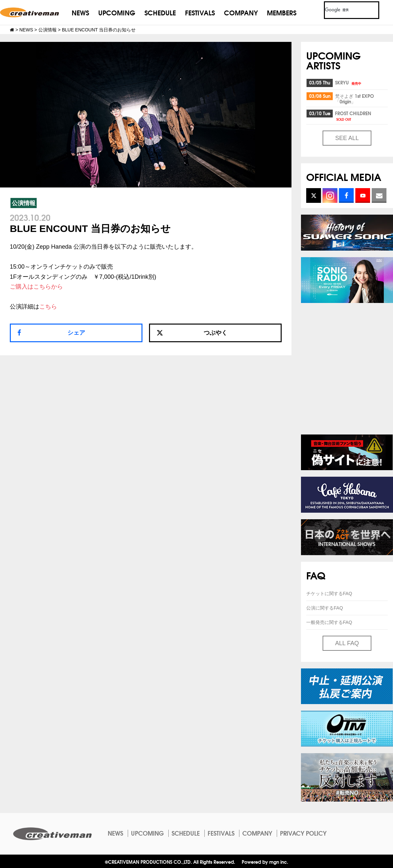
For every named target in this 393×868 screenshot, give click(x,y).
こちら (48, 307)
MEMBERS (282, 12)
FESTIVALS (200, 12)
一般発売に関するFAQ (329, 622)
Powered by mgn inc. (265, 862)
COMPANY (241, 12)
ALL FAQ (347, 643)
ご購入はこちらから (36, 287)
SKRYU (349, 82)
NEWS (80, 12)
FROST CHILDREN (353, 116)
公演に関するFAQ (325, 608)
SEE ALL (347, 138)
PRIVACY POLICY (303, 833)
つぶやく (192, 333)
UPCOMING (117, 12)
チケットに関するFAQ (329, 593)
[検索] (344, 10)
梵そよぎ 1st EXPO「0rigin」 (355, 99)
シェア (76, 333)
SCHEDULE (160, 12)
